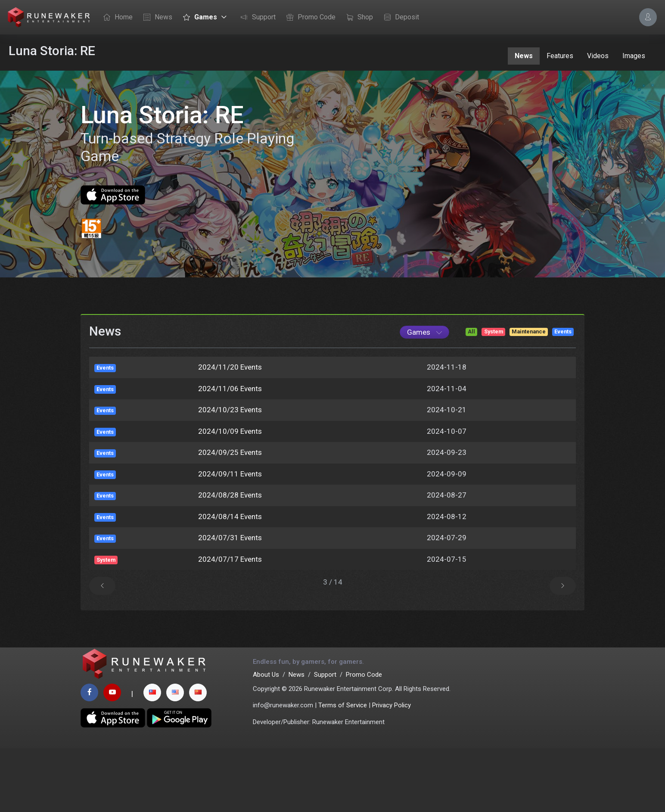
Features (560, 56)
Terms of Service (343, 769)
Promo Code (309, 18)
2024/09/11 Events (230, 532)
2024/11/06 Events (230, 446)
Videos (598, 56)
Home (116, 18)
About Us (266, 738)
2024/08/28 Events (230, 553)
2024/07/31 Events (230, 595)
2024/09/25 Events (230, 510)
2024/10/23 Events (230, 467)
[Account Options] (648, 17)
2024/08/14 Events (230, 574)
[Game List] (424, 390)
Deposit (399, 18)
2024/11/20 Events (230, 425)
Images (634, 56)
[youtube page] (112, 756)
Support (256, 18)
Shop (357, 18)
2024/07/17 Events (230, 617)
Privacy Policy (392, 769)
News (156, 18)
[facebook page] (89, 756)
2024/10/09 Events (230, 489)
